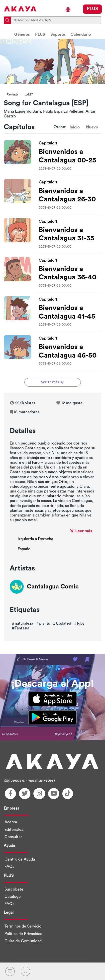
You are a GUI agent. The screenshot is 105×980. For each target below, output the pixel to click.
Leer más (81, 531)
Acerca (11, 822)
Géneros (22, 34)
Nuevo (92, 127)
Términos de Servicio (23, 926)
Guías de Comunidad (23, 941)
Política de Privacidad (23, 934)
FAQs (9, 867)
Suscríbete (14, 889)
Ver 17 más (53, 382)
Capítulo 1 (48, 143)
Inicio (75, 127)
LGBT (29, 94)
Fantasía (12, 94)
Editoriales (14, 830)
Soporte (58, 34)
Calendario (81, 34)
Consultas (13, 837)
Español (25, 549)
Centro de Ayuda (20, 859)
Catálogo (13, 897)
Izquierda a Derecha (35, 539)
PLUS (92, 9)
